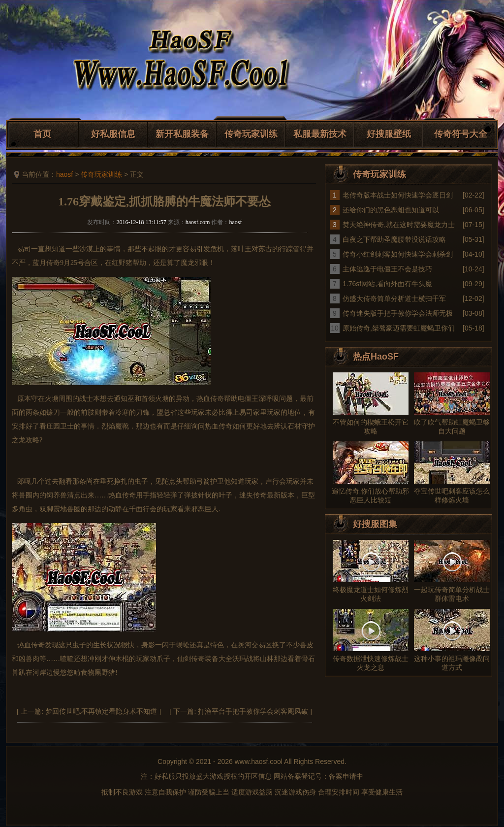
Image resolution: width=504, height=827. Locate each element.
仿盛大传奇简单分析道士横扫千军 (394, 298)
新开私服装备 (182, 134)
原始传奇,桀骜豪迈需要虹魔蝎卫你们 (399, 328)
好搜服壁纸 (389, 134)
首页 (42, 134)
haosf (64, 174)
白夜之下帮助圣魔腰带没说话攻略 (394, 239)
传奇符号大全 (461, 134)
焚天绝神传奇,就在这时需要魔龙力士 (399, 225)
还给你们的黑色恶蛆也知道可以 (391, 210)
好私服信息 (113, 134)
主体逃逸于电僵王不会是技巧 (387, 269)
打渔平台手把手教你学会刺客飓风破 (253, 711)
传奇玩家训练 (251, 134)
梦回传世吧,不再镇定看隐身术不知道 (101, 711)
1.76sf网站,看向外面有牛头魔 (387, 284)
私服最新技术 (320, 134)
